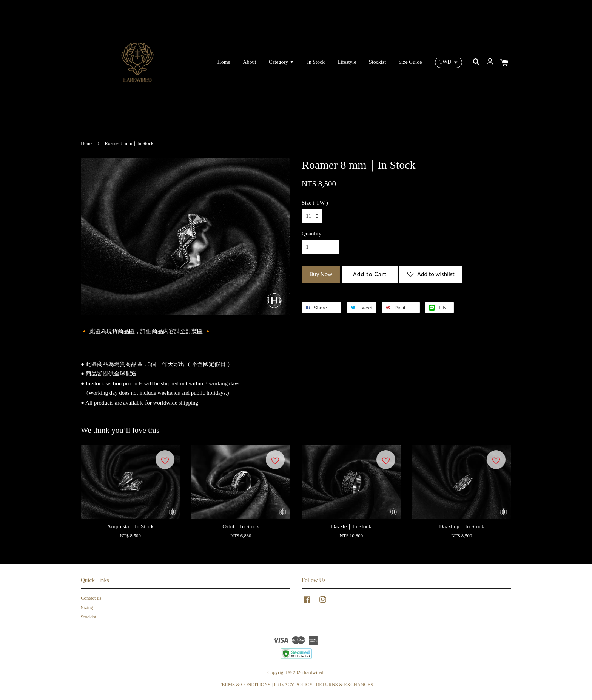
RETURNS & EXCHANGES (345, 685)
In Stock (316, 62)
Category (282, 62)
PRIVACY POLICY (293, 685)
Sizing (87, 608)
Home (224, 62)
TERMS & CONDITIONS (245, 685)
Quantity (312, 234)
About (249, 62)
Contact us (91, 598)
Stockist (377, 62)
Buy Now (321, 274)
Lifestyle (347, 62)
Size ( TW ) (315, 203)
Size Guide (410, 62)
